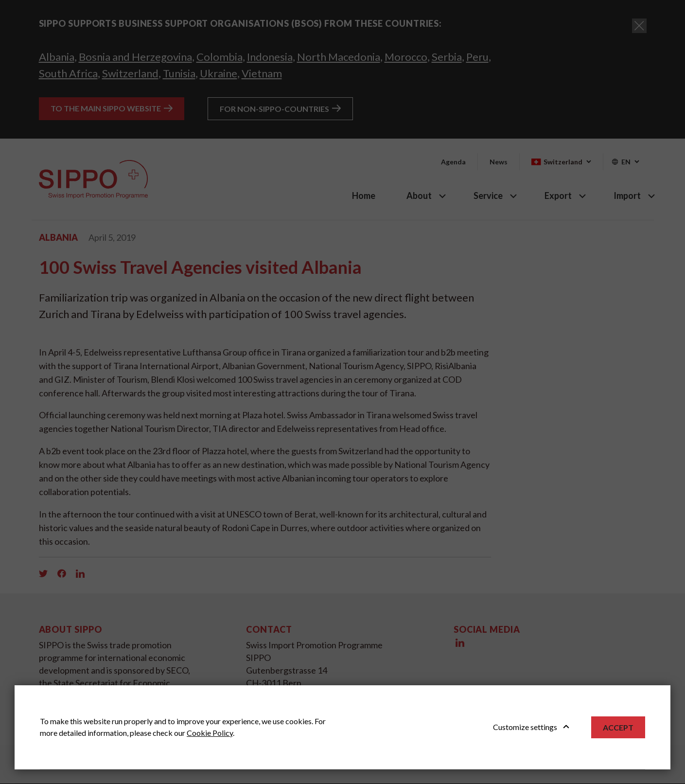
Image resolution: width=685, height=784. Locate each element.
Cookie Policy (210, 733)
